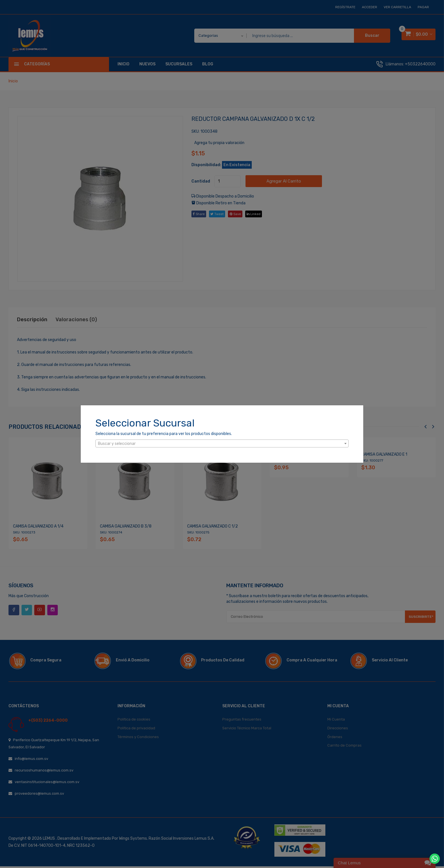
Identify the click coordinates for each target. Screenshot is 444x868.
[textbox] (222, 444)
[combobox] (222, 443)
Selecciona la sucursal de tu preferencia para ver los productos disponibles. (164, 434)
